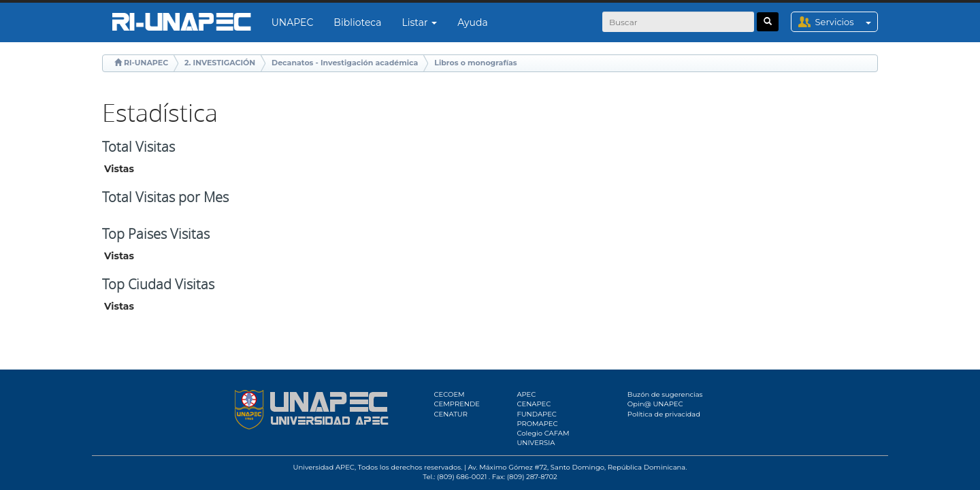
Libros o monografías (475, 63)
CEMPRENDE (457, 404)
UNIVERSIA (536, 443)
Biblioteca (357, 22)
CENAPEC (534, 404)
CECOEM (450, 394)
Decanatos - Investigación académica (345, 63)
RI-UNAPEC (146, 63)
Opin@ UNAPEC (655, 404)
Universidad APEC (324, 467)
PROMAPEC (537, 424)
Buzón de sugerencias (665, 394)
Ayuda (472, 22)
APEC (526, 394)
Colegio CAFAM (543, 433)
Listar (420, 22)
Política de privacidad (664, 414)
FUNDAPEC (537, 414)
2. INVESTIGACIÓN (220, 63)
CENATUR (451, 414)
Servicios (846, 22)
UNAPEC (293, 22)
